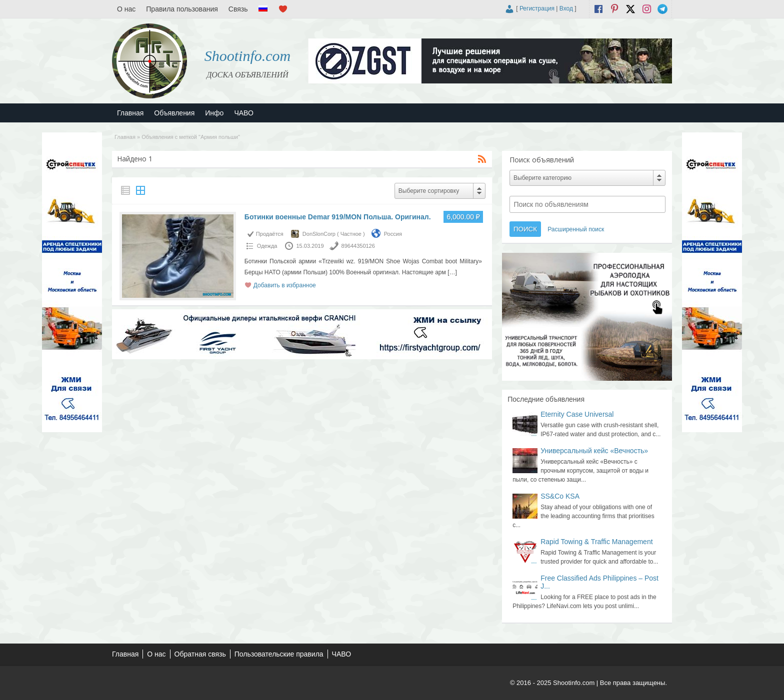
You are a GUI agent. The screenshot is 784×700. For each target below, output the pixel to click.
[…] (452, 272)
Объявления (174, 113)
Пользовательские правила (279, 654)
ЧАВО (243, 113)
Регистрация (537, 8)
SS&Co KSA (560, 496)
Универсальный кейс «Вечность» (594, 451)
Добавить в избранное (285, 285)
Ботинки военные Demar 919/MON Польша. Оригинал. (338, 217)
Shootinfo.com (248, 56)
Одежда (267, 246)
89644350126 (358, 246)
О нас (126, 9)
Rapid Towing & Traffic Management (596, 542)
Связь (238, 9)
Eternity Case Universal (577, 414)
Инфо (214, 113)
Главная (130, 113)
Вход (566, 8)
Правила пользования (182, 9)
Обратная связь (200, 654)
